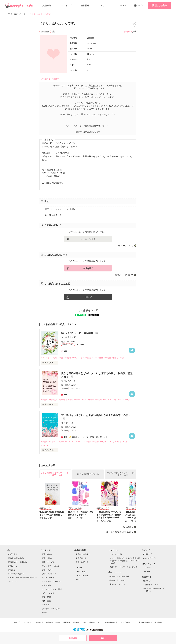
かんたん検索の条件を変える (120, 532)
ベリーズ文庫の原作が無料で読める (23, 578)
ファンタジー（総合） (51, 566)
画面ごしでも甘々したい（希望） (60, 209)
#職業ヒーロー (91, 358)
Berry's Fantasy (82, 575)
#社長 (84, 400)
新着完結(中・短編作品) (18, 562)
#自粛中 (55, 79)
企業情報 (158, 622)
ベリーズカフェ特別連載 (119, 576)
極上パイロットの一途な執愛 (78, 333)
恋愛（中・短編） (49, 562)
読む (103, 638)
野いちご (147, 581)
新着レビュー (14, 566)
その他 (45, 613)
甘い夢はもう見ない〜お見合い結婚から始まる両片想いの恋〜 (96, 415)
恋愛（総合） (47, 554)
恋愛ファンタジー (49, 574)
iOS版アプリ (148, 554)
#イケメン (53, 442)
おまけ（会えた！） (54, 215)
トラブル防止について (129, 622)
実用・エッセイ (48, 578)
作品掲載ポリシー (53, 622)
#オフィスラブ (124, 400)
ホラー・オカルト (49, 593)
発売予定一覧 (81, 558)
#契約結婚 (53, 400)
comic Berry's (81, 571)
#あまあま (46, 79)
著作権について (96, 622)
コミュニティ (14, 581)
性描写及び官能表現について (75, 622)
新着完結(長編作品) (16, 558)
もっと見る (128, 527)
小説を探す (47, 5)
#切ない (44, 445)
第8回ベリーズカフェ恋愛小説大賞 (123, 567)
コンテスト (121, 5)
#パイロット (46, 358)
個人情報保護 (146, 622)
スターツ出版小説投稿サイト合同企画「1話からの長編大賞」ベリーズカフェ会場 (125, 561)
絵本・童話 (46, 601)
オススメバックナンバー (119, 584)
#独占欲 (115, 358)
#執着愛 (108, 358)
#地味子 (91, 400)
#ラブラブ (104, 442)
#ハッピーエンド (110, 400)
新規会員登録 (159, 5)
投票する (88, 297)
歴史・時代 (46, 597)
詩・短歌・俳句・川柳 (51, 609)
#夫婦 (61, 358)
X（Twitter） (148, 567)
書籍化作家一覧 (82, 562)
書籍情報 (85, 5)
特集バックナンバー (117, 580)
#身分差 (77, 400)
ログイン (142, 5)
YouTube (147, 571)
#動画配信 (63, 400)
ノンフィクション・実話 (52, 589)
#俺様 (122, 358)
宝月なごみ (66, 381)
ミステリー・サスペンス (52, 581)
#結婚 (125, 442)
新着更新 (12, 570)
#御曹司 (68, 358)
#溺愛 (55, 358)
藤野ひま (128, 31)
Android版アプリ (150, 558)
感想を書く (88, 268)
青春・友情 (46, 585)
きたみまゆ (66, 337)
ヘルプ (17, 622)
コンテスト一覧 (116, 554)
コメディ (46, 605)
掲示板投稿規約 (111, 622)
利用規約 (40, 622)
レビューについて (125, 245)
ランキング (66, 5)
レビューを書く (88, 239)
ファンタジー (47, 570)
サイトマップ (28, 622)
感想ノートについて (124, 275)
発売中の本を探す (83, 554)
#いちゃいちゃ (78, 358)
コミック (103, 5)
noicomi (79, 579)
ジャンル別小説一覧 (16, 574)
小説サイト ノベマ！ (152, 585)
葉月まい (65, 423)
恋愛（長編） (47, 558)
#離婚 (101, 358)
